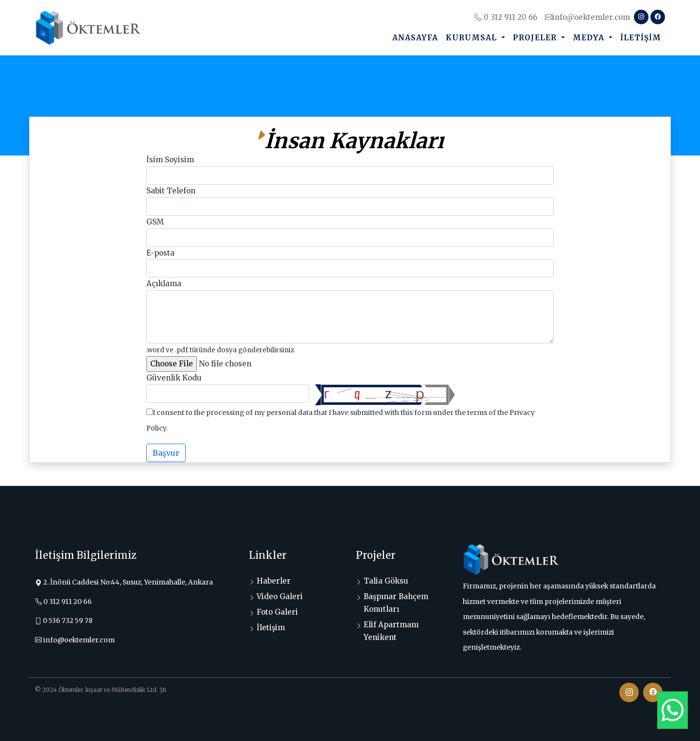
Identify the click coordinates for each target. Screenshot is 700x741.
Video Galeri (280, 596)
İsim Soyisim (170, 160)
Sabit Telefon (171, 191)
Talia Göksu (386, 581)
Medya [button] (590, 38)
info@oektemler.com (587, 17)
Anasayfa (415, 38)
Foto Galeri (277, 612)
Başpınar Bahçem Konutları (396, 603)
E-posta (160, 253)
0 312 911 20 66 (506, 17)
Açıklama (164, 284)
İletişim (641, 38)
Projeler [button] (536, 38)
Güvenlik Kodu (174, 378)
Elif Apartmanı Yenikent (391, 631)
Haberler (274, 581)
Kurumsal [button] (472, 38)
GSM (155, 222)
